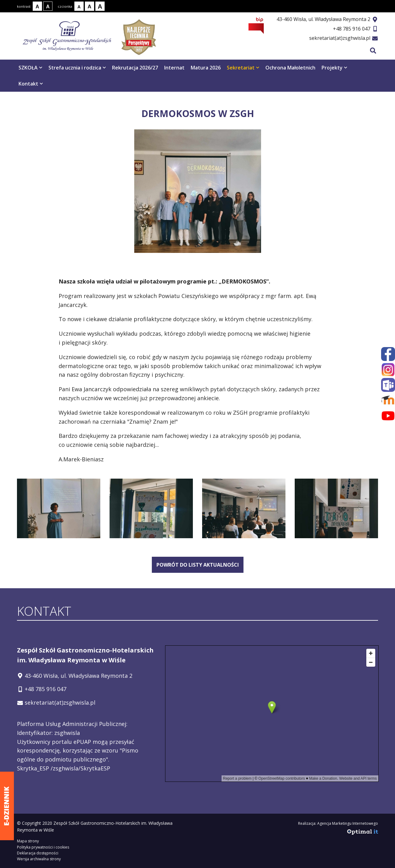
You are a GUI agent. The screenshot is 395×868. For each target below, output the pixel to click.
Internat (174, 68)
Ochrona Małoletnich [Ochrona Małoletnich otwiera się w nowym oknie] (290, 68)
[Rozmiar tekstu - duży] (100, 6)
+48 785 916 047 (352, 29)
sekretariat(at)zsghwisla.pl (340, 38)
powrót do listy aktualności (198, 565)
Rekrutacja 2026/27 (135, 68)
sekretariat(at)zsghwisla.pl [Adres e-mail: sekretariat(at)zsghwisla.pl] (60, 702)
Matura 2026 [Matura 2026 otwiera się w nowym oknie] (206, 68)
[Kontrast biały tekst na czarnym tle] (48, 6)
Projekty (334, 68)
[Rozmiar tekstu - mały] (79, 6)
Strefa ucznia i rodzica (77, 68)
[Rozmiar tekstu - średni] (89, 6)
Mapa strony (28, 841)
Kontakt (31, 84)
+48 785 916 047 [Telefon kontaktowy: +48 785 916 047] (46, 689)
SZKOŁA (30, 68)
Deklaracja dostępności (38, 853)
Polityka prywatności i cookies (43, 847)
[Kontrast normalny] (37, 6)
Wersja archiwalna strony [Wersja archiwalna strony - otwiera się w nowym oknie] (39, 859)
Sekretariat (243, 68)
